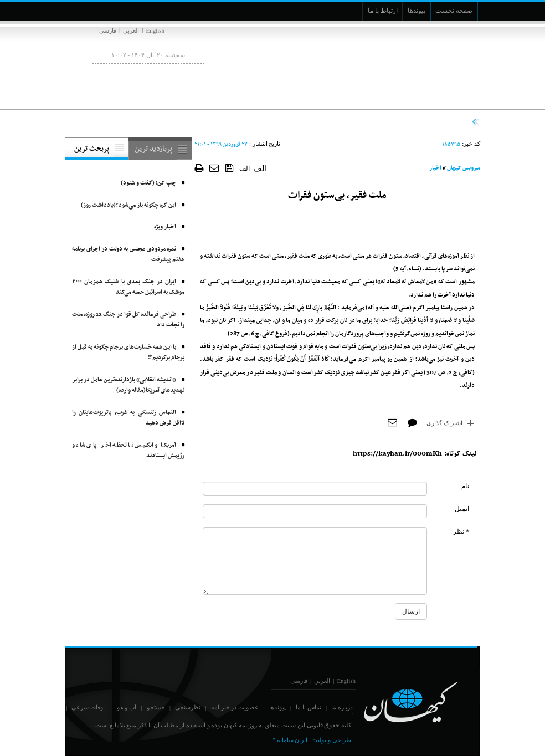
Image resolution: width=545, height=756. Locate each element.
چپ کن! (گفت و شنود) (148, 183)
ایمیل (462, 509)
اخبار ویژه (165, 227)
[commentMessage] (315, 561)
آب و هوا (126, 707)
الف (245, 168)
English (155, 30)
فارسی (108, 30)
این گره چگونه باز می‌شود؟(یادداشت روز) (128, 205)
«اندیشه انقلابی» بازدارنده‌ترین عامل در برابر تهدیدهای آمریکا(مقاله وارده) (128, 385)
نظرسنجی (188, 707)
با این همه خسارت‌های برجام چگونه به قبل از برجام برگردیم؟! (128, 353)
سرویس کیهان (464, 168)
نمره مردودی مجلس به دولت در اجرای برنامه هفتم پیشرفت (128, 255)
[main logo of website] (407, 65)
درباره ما (342, 707)
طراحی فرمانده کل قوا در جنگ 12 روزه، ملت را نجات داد (128, 320)
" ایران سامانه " (292, 740)
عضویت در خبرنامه (235, 707)
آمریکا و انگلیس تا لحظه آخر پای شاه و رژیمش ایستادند (128, 451)
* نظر (461, 532)
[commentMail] (315, 511)
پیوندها (277, 707)
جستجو (156, 707)
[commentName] (315, 489)
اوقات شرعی (88, 707)
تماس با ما (309, 707)
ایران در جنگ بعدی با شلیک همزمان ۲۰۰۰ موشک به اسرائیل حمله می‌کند (128, 287)
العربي (131, 30)
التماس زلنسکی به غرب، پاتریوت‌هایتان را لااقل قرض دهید (128, 418)
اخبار (435, 168)
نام (465, 486)
